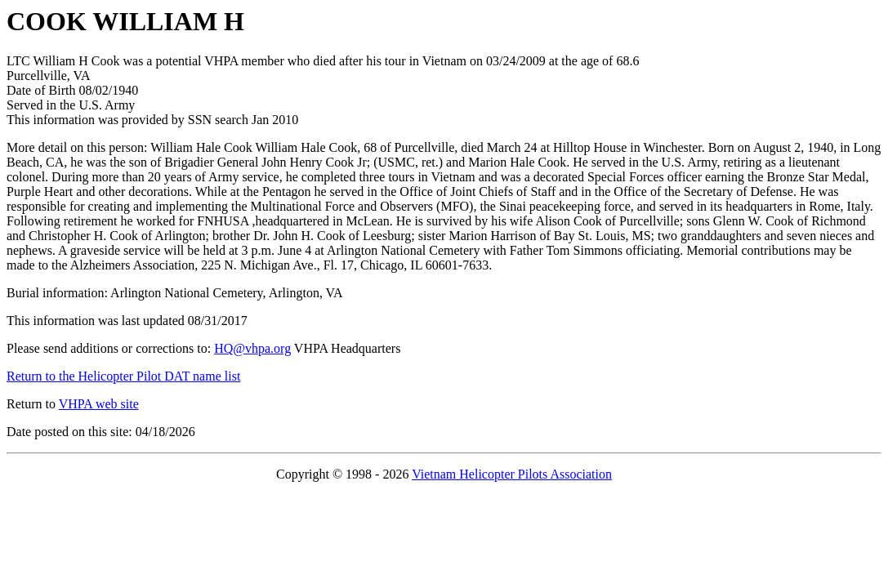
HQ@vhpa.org (252, 348)
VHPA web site (99, 404)
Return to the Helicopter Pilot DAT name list (123, 376)
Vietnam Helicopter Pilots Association (512, 474)
